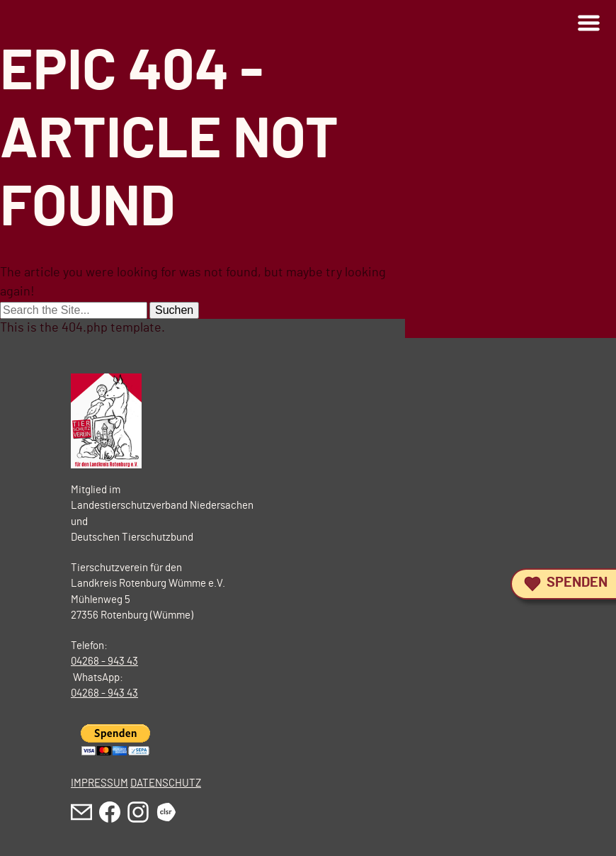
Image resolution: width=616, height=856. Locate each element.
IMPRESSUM (99, 783)
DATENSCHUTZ (166, 783)
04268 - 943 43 (104, 661)
